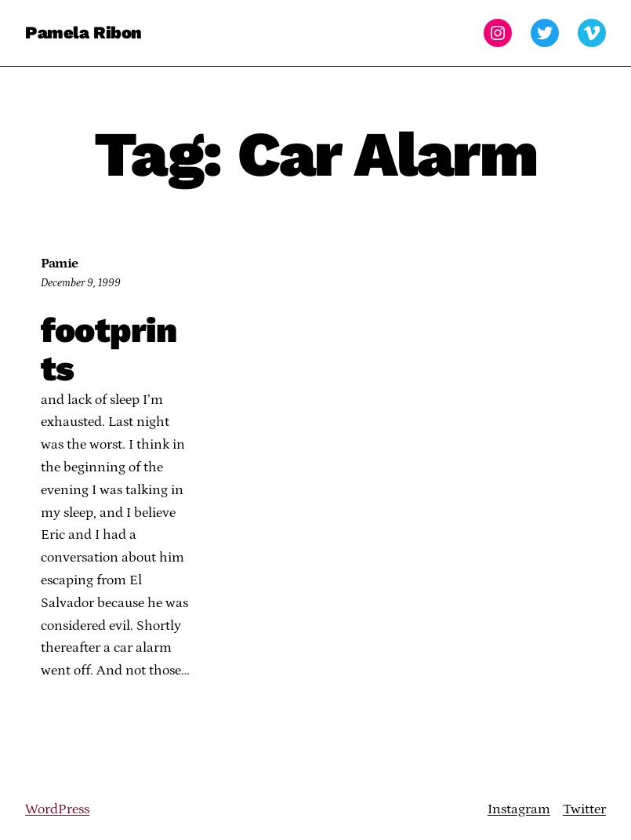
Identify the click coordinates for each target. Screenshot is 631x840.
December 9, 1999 (81, 283)
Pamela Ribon (83, 33)
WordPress (57, 809)
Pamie (59, 264)
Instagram (519, 809)
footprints (109, 350)
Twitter (584, 809)
